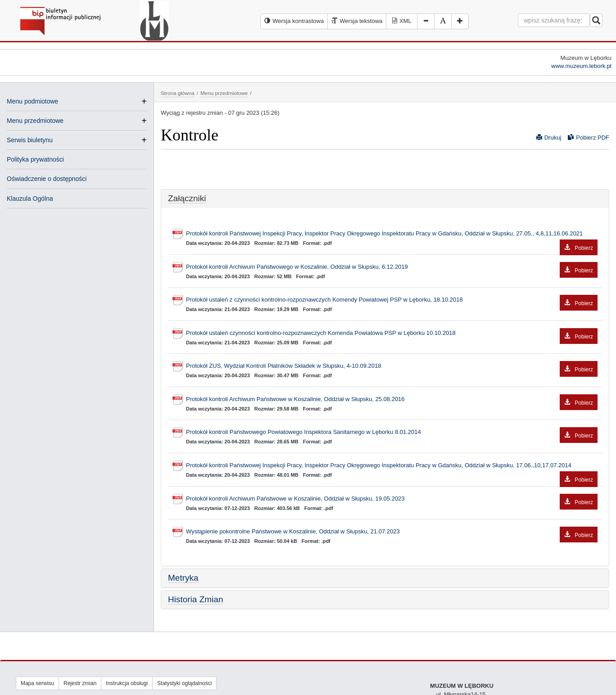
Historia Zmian (195, 599)
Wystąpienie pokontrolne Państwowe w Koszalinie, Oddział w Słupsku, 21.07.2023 (392, 532)
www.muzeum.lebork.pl (581, 66)
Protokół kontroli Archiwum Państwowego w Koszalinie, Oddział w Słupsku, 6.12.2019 (392, 267)
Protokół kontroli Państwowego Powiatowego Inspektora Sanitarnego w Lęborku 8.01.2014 (392, 432)
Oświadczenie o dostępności (47, 179)
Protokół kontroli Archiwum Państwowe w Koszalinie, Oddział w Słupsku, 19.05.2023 (392, 499)
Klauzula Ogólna (30, 199)
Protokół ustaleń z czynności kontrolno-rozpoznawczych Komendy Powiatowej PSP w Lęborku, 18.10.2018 (392, 300)
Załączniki (187, 198)
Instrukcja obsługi (127, 683)
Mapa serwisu (37, 683)
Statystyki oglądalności (184, 683)
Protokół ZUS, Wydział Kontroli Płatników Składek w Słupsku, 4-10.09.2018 (392, 366)
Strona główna (178, 93)
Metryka (183, 578)
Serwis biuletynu (30, 140)
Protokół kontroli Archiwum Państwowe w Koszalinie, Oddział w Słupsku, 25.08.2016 (392, 399)
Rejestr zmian (80, 683)
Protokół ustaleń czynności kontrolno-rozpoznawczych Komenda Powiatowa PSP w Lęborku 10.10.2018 (392, 333)
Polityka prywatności (35, 159)
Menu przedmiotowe (35, 121)
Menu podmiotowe (32, 101)
